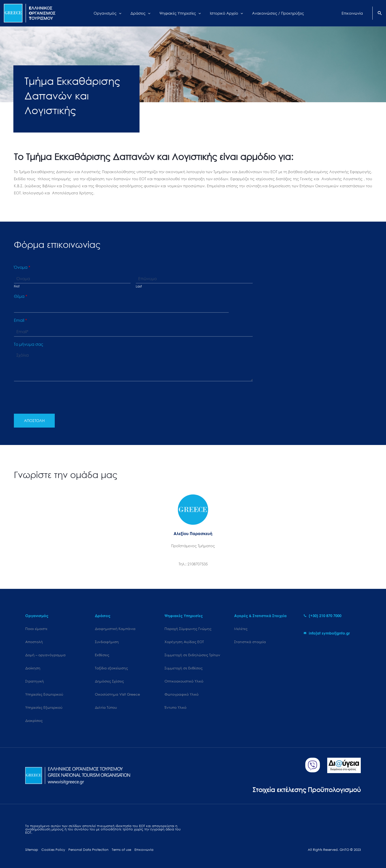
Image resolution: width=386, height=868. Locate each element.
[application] (123, 13)
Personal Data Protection (88, 850)
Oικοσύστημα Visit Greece (117, 694)
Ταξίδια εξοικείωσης (111, 668)
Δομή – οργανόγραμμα (45, 655)
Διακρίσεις (34, 720)
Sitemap (32, 850)
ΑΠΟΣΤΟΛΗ (34, 420)
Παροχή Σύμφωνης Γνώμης (188, 629)
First (17, 286)
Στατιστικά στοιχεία (250, 642)
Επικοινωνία (144, 850)
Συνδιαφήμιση (107, 642)
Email (20, 320)
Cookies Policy (53, 850)
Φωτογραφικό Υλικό (182, 694)
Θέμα (21, 296)
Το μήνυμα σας (29, 344)
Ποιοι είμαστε (36, 629)
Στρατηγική (35, 681)
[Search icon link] (380, 14)
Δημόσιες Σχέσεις (109, 681)
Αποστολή (34, 642)
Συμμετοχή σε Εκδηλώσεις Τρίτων (192, 655)
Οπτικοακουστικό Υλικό (184, 681)
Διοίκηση (33, 668)
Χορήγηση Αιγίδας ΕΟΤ (184, 642)
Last (139, 286)
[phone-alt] (323, 616)
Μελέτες (241, 629)
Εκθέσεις (102, 655)
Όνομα (22, 267)
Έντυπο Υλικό (175, 707)
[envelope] (327, 633)
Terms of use (121, 850)
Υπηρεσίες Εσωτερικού (44, 694)
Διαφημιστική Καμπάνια (115, 629)
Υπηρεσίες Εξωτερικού (44, 707)
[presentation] (52, 405)
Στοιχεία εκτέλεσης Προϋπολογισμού (307, 789)
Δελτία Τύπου (106, 707)
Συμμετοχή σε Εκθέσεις (184, 668)
